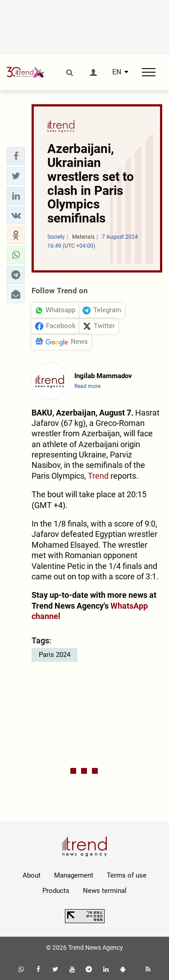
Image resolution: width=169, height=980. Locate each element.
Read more (87, 386)
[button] (16, 156)
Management (74, 875)
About (32, 875)
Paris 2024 (55, 655)
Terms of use (127, 875)
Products (56, 891)
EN (117, 72)
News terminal (105, 891)
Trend (98, 476)
